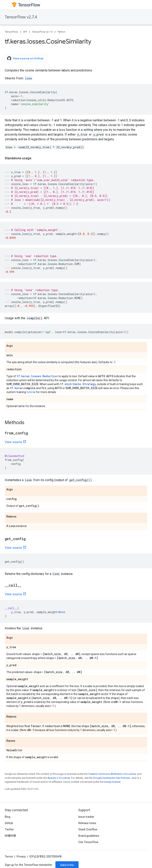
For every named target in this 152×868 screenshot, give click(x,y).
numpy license (112, 782)
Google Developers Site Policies (112, 778)
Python (61, 32)
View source (13, 442)
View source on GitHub (25, 58)
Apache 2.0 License (59, 778)
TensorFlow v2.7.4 (21, 17)
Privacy (21, 857)
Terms (9, 857)
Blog (8, 817)
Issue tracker (86, 817)
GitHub (9, 823)
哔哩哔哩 (10, 836)
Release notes (87, 823)
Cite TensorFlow (88, 842)
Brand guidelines (89, 836)
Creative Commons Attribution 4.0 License (112, 774)
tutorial (31, 392)
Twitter (9, 829)
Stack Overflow (88, 829)
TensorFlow (11, 32)
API (25, 32)
